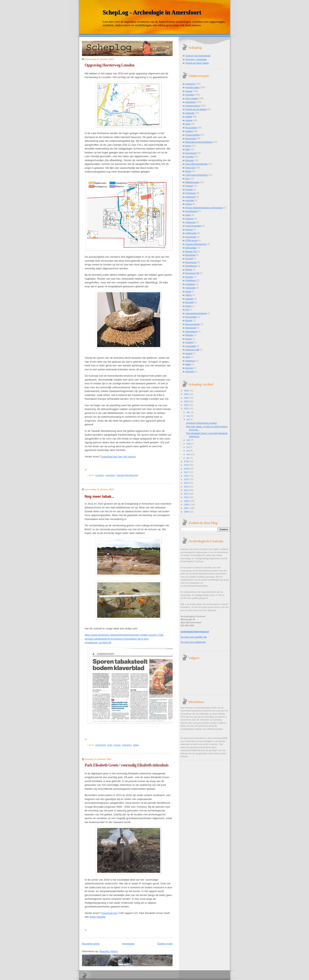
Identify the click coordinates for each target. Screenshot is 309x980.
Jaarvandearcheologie (196, 313)
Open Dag (190, 168)
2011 (187, 494)
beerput (189, 230)
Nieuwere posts (91, 944)
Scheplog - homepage (196, 59)
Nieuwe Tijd (191, 251)
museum (190, 218)
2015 (187, 479)
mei (189, 454)
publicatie (190, 113)
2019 (187, 465)
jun (188, 451)
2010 (187, 497)
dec (189, 412)
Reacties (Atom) (108, 951)
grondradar (191, 346)
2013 (187, 487)
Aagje (188, 215)
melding (189, 131)
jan (188, 458)
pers (188, 178)
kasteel (189, 353)
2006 (187, 512)
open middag (192, 98)
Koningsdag (191, 317)
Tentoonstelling (193, 135)
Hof (187, 310)
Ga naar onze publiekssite (193, 642)
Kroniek (189, 189)
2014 (187, 483)
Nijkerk (189, 270)
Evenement (191, 153)
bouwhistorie (192, 211)
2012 (187, 490)
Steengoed (191, 328)
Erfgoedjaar (191, 248)
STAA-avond (192, 240)
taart (188, 149)
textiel (188, 291)
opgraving (110, 475)
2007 (187, 508)
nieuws (117, 745)
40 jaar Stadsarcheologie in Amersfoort (204, 208)
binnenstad (191, 138)
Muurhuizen (191, 262)
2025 (187, 394)
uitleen (189, 295)
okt (188, 419)
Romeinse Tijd (192, 273)
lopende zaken (193, 87)
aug (189, 443)
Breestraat (190, 255)
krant (110, 745)
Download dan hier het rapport (118, 457)
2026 (187, 391)
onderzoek (191, 222)
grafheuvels (191, 233)
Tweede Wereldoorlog (127, 475)
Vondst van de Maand (196, 109)
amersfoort (101, 745)
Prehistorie (191, 193)
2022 (187, 405)
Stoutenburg (191, 331)
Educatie (190, 160)
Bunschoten (191, 128)
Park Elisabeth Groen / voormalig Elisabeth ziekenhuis (127, 765)
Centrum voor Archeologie (198, 56)
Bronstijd (190, 302)
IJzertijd (189, 259)
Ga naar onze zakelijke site (194, 637)
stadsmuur (191, 361)
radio (188, 357)
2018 (187, 469)
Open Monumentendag (197, 164)
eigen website (98, 917)
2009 (187, 501)
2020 (187, 461)
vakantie (189, 299)
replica (189, 204)
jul (188, 447)
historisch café (192, 350)
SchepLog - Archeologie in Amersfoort (152, 12)
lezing (188, 146)
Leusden (100, 475)
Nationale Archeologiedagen (199, 142)
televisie (189, 368)
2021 (187, 409)
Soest (188, 171)
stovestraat (191, 237)
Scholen (189, 277)
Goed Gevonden (193, 226)
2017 (187, 472)
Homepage (128, 944)
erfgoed (189, 186)
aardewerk (191, 197)
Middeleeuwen (192, 182)
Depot (188, 306)
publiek (189, 117)
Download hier (109, 913)
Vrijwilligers (191, 280)
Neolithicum (191, 266)
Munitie (189, 320)
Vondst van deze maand (197, 63)
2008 (187, 505)
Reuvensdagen (193, 324)
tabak (136, 745)
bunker (189, 339)
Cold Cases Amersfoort (197, 175)
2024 (187, 398)
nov (189, 416)
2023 (187, 401)
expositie (190, 200)
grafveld (189, 342)
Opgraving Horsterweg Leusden (110, 65)
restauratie (191, 288)
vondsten (190, 95)
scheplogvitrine (193, 106)
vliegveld (190, 371)
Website (189, 335)
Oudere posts (165, 944)
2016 (187, 476)
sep (189, 440)
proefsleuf (190, 284)
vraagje (189, 120)
